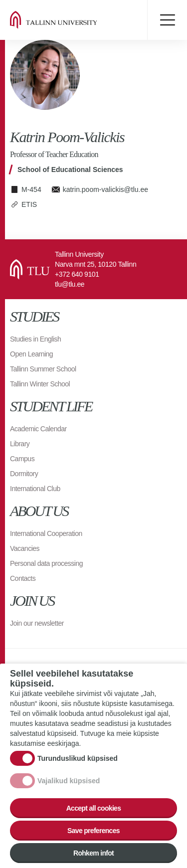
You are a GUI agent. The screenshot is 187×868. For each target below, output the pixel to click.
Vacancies (25, 548)
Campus (22, 459)
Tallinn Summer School (43, 369)
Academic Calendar (38, 429)
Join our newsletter (37, 623)
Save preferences (93, 832)
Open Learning (31, 354)
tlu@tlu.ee (70, 284)
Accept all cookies (94, 810)
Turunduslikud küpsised (78, 760)
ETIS (29, 204)
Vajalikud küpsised (69, 782)
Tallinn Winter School (40, 384)
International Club (35, 489)
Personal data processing (46, 563)
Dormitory (24, 474)
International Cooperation (46, 533)
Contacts (23, 578)
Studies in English (35, 339)
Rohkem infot (93, 855)
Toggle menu (167, 20)
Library (20, 444)
